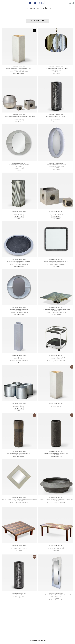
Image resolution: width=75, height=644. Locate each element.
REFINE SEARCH (37, 640)
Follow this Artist (38, 21)
